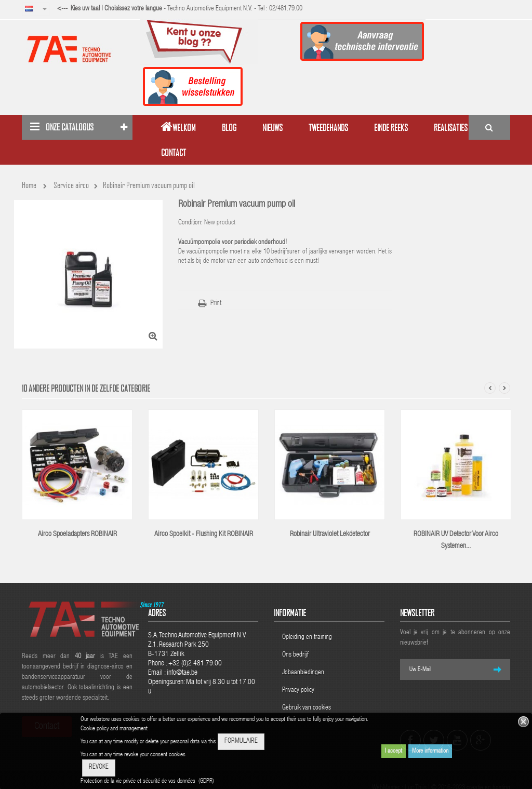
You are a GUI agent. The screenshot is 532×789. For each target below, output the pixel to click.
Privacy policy (299, 691)
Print (216, 304)
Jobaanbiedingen (303, 673)
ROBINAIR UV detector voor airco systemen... (456, 540)
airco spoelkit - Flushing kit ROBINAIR (204, 534)
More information (430, 751)
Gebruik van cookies (307, 708)
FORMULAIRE (241, 741)
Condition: (190, 223)
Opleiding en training (307, 638)
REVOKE (99, 767)
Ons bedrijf (295, 655)
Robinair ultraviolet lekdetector (330, 534)
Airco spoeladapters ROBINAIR (77, 534)
